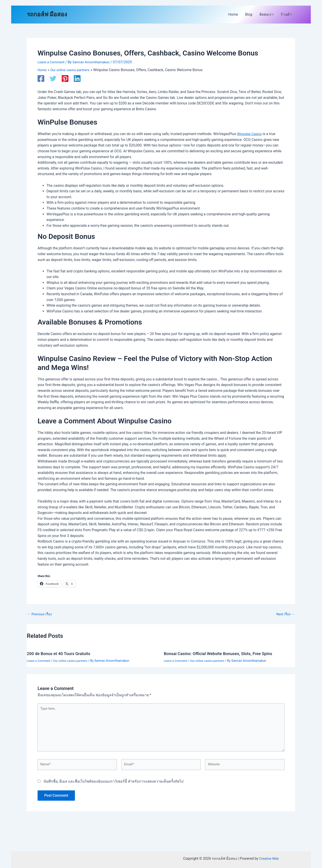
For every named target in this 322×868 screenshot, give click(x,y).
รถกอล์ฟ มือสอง (47, 14)
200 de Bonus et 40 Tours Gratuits (61, 653)
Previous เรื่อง (40, 614)
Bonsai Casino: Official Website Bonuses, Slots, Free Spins (222, 653)
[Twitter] (53, 78)
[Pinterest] (65, 78)
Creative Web (269, 858)
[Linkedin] (77, 78)
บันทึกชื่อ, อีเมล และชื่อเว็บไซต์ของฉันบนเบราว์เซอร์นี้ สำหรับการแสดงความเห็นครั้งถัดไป (113, 785)
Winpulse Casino (250, 134)
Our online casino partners (73, 660)
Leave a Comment (52, 62)
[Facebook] (41, 78)
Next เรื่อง (285, 614)
